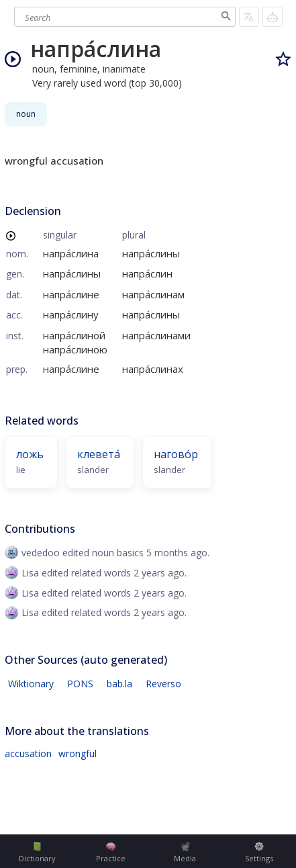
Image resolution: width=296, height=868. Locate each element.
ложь (30, 454)
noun (26, 114)
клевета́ (99, 454)
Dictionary (37, 853)
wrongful (78, 753)
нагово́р (176, 454)
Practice (111, 853)
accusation (28, 753)
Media (185, 853)
